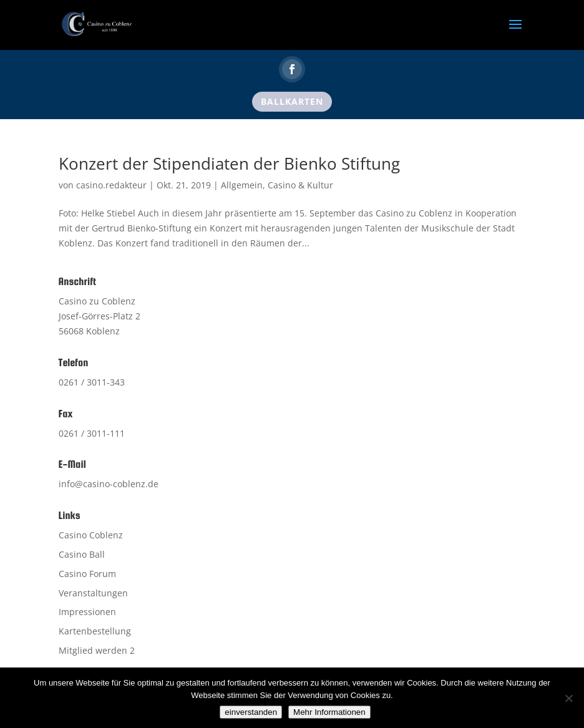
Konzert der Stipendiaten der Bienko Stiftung (229, 163)
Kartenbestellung (95, 631)
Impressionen (87, 612)
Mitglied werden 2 (97, 650)
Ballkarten (292, 101)
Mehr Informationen (329, 712)
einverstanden (251, 712)
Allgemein (242, 185)
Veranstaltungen (93, 593)
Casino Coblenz (91, 535)
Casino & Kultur (300, 185)
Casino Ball (82, 554)
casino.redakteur (111, 185)
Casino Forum (87, 574)
